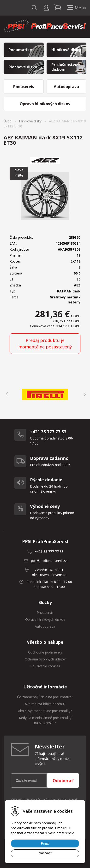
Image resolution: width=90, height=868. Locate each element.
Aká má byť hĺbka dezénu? (45, 704)
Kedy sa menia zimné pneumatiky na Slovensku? (45, 720)
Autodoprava (45, 626)
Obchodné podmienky (45, 652)
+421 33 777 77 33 (49, 552)
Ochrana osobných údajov (45, 659)
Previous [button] (6, 394)
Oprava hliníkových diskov (45, 619)
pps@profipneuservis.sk (49, 561)
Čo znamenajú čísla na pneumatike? (45, 697)
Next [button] (84, 394)
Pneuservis (45, 613)
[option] (45, 394)
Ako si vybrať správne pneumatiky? (45, 711)
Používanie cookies (45, 666)
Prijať (45, 843)
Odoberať (63, 780)
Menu (76, 8)
